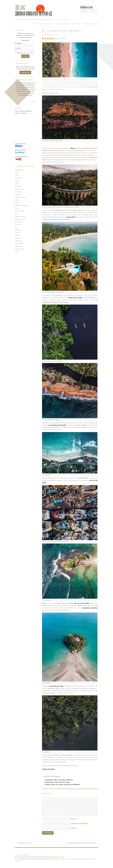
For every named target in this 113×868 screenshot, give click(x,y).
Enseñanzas (18, 186)
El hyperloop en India (24, 843)
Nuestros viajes (62, 24)
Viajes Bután (18, 238)
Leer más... (33, 101)
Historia (17, 200)
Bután (17, 173)
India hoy (18, 208)
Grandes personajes (20, 197)
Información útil (19, 211)
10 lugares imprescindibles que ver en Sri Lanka (81, 843)
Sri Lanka (18, 233)
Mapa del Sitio (25, 855)
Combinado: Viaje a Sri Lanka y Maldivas (59, 780)
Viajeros (17, 235)
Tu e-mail (18, 48)
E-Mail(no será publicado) (79, 823)
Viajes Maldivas (19, 244)
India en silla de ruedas (21, 205)
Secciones (76, 24)
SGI (53, 35)
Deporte (17, 181)
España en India (19, 189)
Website (73, 828)
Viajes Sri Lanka (19, 249)
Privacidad (79, 859)
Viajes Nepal (18, 246)
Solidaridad (18, 230)
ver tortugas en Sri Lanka (57, 425)
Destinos (17, 184)
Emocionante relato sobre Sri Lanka (57, 782)
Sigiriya (73, 148)
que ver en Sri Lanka (82, 603)
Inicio (34, 24)
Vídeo (17, 252)
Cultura (17, 175)
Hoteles (17, 203)
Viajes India (18, 241)
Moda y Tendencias (20, 219)
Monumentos (19, 222)
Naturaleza (18, 224)
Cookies (85, 859)
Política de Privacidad (28, 53)
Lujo (16, 214)
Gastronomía (19, 195)
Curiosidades (19, 178)
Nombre (74, 819)
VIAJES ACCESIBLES (91, 24)
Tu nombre (18, 43)
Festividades (18, 192)
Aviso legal (73, 859)
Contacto (17, 855)
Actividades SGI (19, 170)
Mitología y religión (20, 216)
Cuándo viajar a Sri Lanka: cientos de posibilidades (62, 784)
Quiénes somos (46, 24)
